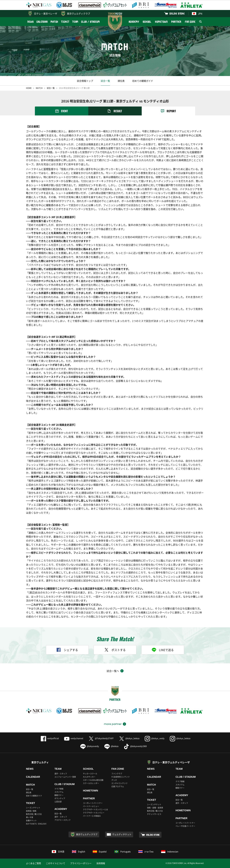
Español (100, 852)
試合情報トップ (85, 81)
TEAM (75, 22)
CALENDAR (42, 22)
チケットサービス (154, 814)
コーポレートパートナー (93, 803)
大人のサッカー (89, 777)
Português (123, 852)
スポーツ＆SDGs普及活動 (93, 780)
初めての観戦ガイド (143, 81)
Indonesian (170, 852)
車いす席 (30, 817)
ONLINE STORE (177, 13)
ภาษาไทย (146, 852)
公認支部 (58, 802)
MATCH (54, 22)
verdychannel (74, 738)
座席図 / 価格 (31, 811)
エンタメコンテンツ (119, 783)
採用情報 (101, 863)
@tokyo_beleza (129, 738)
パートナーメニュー (91, 806)
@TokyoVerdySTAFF (101, 738)
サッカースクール (90, 774)
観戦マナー (59, 795)
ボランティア (60, 798)
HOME (29, 88)
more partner (113, 724)
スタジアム (59, 792)
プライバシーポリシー (81, 863)
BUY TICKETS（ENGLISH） (37, 824)
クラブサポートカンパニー (94, 813)
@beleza (111, 746)
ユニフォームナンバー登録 (65, 777)
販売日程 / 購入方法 (34, 814)
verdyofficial (50, 738)
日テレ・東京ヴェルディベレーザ (171, 762)
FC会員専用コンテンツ (121, 777)
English (79, 852)
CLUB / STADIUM (91, 22)
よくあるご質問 (33, 863)
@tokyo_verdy (155, 738)
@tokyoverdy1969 (135, 746)
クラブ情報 (59, 789)
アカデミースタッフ (62, 820)
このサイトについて (56, 863)
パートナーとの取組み (92, 816)
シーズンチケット (33, 808)
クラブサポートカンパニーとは (95, 809)
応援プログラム (118, 786)
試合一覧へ (113, 671)
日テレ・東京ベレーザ (46, 13)
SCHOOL (147, 22)
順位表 (121, 81)
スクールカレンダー (91, 783)
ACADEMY (134, 22)
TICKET (65, 22)
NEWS (31, 22)
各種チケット (31, 820)
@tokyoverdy (90, 746)
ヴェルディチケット (122, 834)
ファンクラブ (117, 774)
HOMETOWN (161, 22)
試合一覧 (105, 81)
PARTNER (176, 22)
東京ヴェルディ (40, 762)
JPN (197, 13)
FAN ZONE (190, 22)
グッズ (114, 780)
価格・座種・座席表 (155, 808)
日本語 (58, 852)
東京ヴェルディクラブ (79, 13)
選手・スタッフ (61, 774)
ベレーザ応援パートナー (185, 826)
